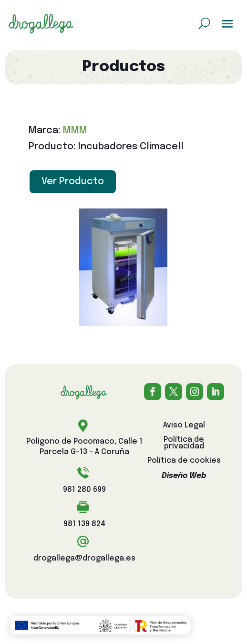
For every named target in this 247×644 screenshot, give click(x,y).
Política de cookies (184, 461)
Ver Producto (73, 182)
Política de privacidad (184, 443)
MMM (75, 130)
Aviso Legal (184, 426)
